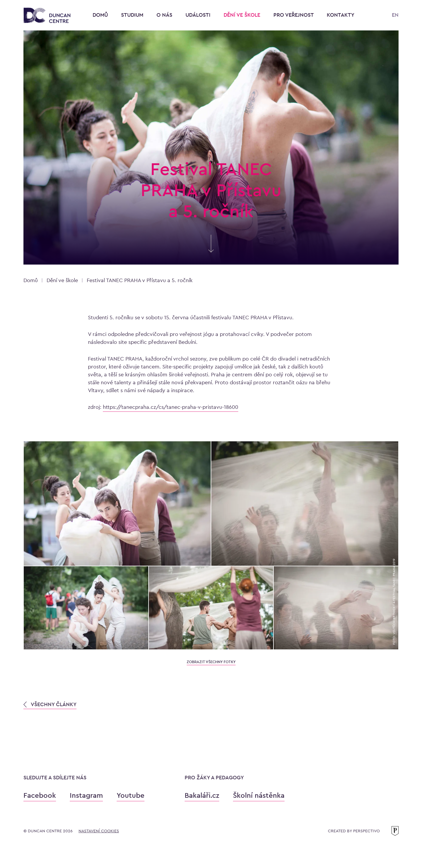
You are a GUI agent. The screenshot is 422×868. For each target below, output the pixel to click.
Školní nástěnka (259, 795)
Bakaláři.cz (202, 795)
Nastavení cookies (99, 831)
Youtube (131, 795)
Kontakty (341, 15)
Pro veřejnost (294, 15)
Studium (133, 15)
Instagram (86, 795)
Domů (100, 15)
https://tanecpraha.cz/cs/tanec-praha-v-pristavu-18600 (171, 407)
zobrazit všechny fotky (211, 662)
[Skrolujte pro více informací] (211, 249)
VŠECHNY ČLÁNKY (50, 704)
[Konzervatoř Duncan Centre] (47, 16)
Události (199, 15)
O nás (165, 15)
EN (395, 15)
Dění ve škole (243, 15)
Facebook (40, 795)
